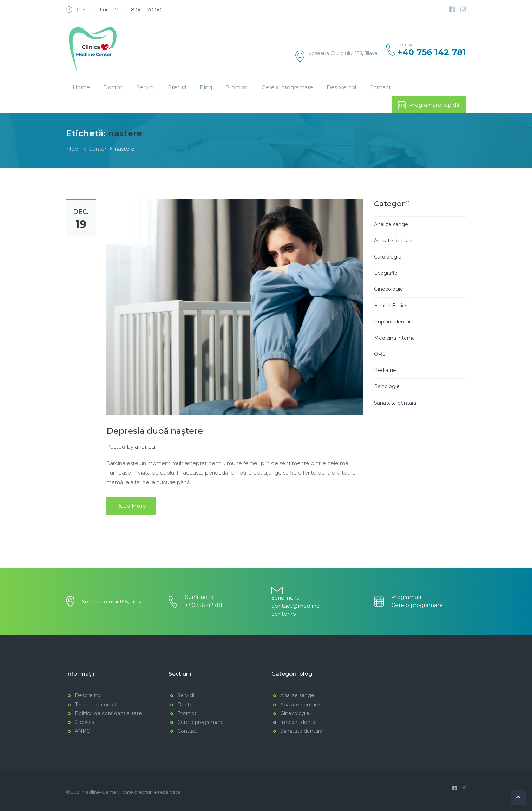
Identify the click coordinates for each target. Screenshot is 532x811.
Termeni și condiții (97, 705)
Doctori (113, 87)
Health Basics (391, 306)
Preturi (177, 87)
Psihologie (387, 387)
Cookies (84, 722)
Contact (380, 87)
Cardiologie (388, 257)
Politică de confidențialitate (108, 714)
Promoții (237, 87)
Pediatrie (385, 371)
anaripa (145, 447)
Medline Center (86, 149)
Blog (206, 87)
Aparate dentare (394, 241)
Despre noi (341, 87)
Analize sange (391, 225)
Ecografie (386, 274)
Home (81, 87)
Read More (131, 506)
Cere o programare (287, 87)
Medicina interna (394, 338)
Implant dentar (392, 322)
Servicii (146, 87)
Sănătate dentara (301, 732)
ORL (380, 355)
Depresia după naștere (155, 431)
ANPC (82, 732)
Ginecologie (389, 290)
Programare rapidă (428, 105)
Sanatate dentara (395, 403)
